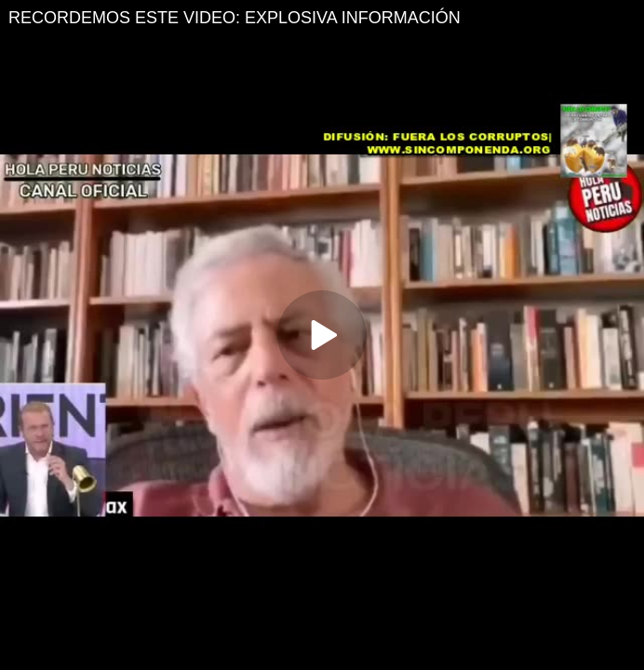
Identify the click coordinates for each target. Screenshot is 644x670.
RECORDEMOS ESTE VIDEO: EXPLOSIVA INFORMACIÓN (235, 18)
